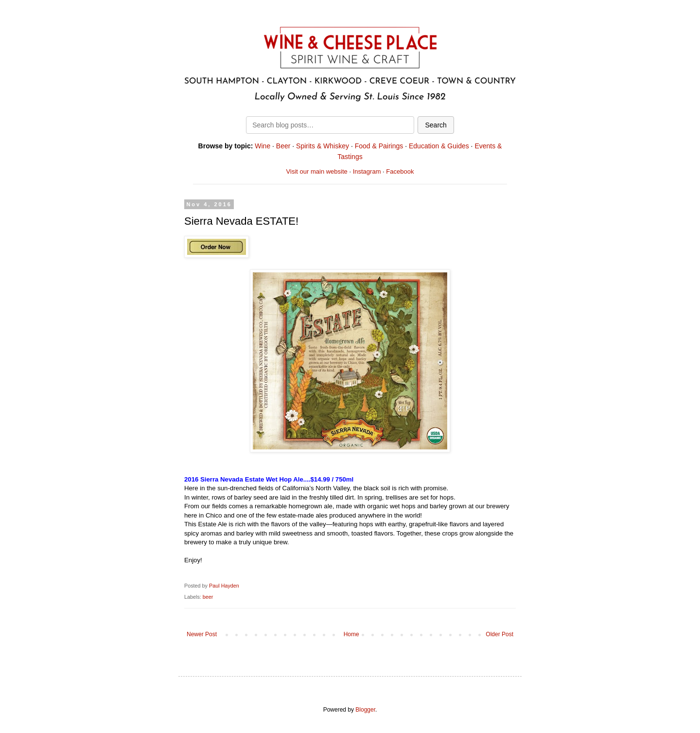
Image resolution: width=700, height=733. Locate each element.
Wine (262, 146)
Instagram (367, 171)
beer (208, 597)
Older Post (499, 634)
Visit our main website (317, 171)
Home (351, 634)
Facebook (400, 171)
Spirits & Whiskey (323, 146)
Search (436, 125)
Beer (283, 146)
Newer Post (202, 634)
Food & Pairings (379, 146)
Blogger (365, 710)
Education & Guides (439, 146)
